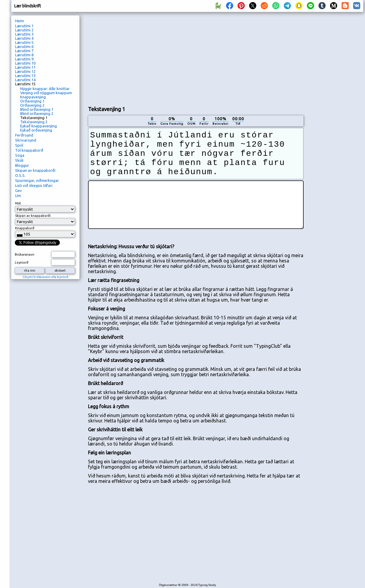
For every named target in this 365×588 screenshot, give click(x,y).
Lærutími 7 (24, 51)
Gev (19, 190)
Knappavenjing (33, 97)
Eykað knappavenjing (39, 126)
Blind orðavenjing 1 (37, 109)
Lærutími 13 (25, 76)
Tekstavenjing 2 (34, 122)
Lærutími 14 (25, 80)
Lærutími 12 (25, 71)
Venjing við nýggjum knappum (46, 93)
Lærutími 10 (25, 63)
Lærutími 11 (25, 67)
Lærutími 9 (24, 59)
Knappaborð (25, 228)
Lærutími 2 (24, 30)
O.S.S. (20, 175)
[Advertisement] (158, 58)
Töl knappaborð (29, 150)
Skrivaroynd (26, 140)
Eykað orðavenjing (36, 130)
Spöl (19, 145)
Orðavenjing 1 (32, 101)
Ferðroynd (24, 135)
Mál (18, 203)
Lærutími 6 (24, 47)
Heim (20, 21)
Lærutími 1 (24, 26)
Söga (20, 155)
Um (18, 196)
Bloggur (22, 165)
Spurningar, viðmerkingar (37, 180)
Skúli (19, 160)
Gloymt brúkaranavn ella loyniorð (45, 277)
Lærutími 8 (24, 55)
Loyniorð (22, 262)
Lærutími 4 (24, 38)
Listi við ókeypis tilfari (34, 185)
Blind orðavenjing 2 (37, 113)
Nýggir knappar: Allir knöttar (45, 89)
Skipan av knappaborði (35, 170)
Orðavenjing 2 (32, 105)
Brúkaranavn (25, 254)
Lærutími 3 (24, 34)
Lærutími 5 (24, 42)
